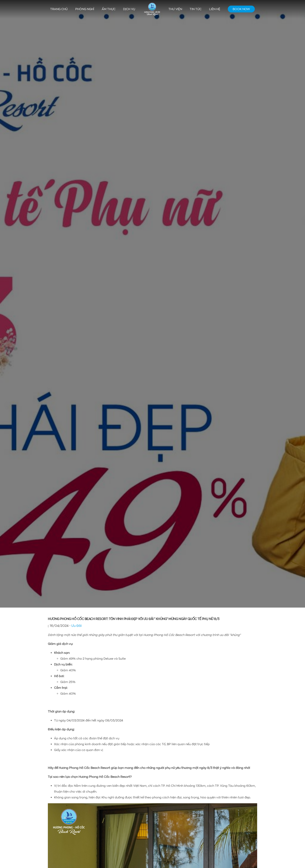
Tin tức (196, 9)
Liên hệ (215, 9)
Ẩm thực (109, 9)
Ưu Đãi (77, 626)
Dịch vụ (129, 9)
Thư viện (175, 9)
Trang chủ (59, 9)
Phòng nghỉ (85, 9)
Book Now (241, 9)
